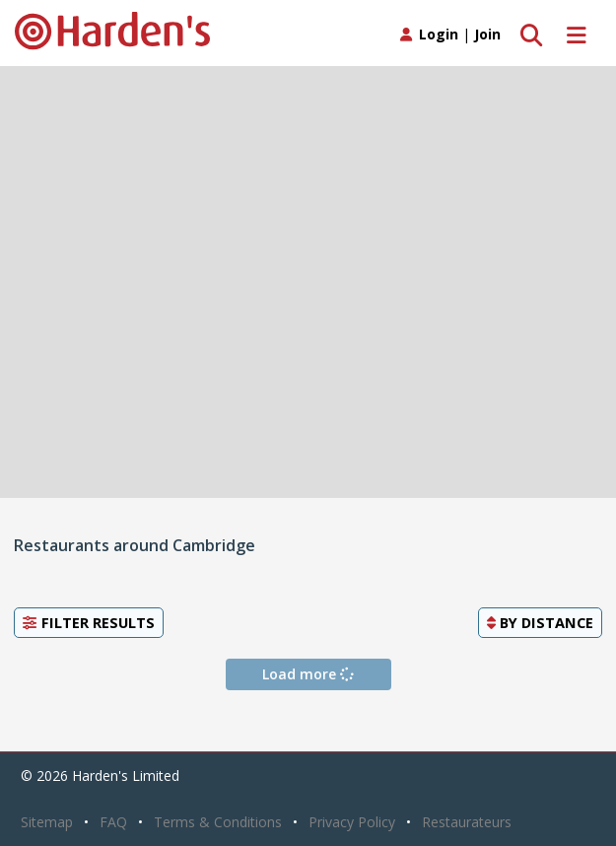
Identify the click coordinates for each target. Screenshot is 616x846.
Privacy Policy (352, 822)
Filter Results (89, 622)
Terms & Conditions (218, 822)
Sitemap (47, 822)
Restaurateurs (467, 822)
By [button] (540, 622)
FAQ (113, 822)
